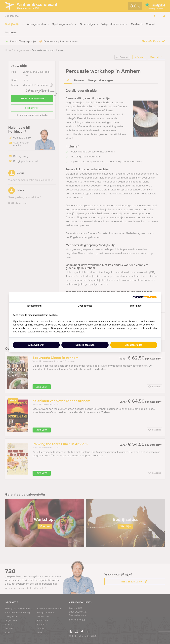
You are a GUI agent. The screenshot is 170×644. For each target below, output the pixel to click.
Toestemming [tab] (34, 306)
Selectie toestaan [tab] (85, 345)
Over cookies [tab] (85, 306)
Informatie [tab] (136, 306)
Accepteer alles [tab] (134, 345)
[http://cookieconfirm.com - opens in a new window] (145, 297)
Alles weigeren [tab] (36, 345)
